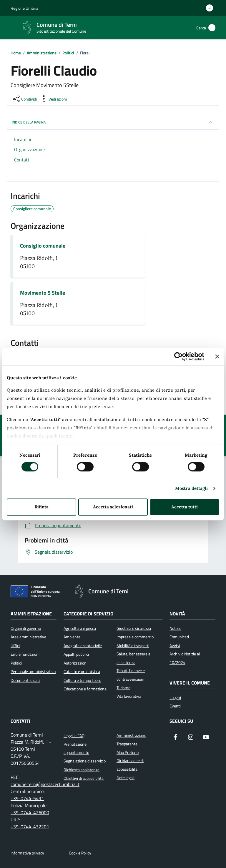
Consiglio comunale (43, 246)
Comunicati (179, 637)
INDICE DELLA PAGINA (113, 122)
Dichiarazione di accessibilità (130, 765)
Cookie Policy (80, 853)
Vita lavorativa (129, 696)
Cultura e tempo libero (82, 680)
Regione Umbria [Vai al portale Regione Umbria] (24, 8)
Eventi (175, 706)
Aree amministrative (28, 637)
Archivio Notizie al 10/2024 (185, 658)
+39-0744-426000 (30, 812)
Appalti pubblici (76, 654)
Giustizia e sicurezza (134, 628)
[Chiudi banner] (217, 356)
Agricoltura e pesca (80, 628)
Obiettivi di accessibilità (84, 778)
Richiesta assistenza (82, 770)
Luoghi (175, 697)
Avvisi (175, 646)
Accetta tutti (185, 507)
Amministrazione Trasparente (131, 740)
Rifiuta (41, 507)
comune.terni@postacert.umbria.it (45, 784)
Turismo (123, 688)
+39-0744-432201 (30, 827)
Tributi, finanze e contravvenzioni (131, 675)
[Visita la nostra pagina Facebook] (175, 738)
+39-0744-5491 (27, 798)
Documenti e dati (25, 680)
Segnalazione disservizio (85, 761)
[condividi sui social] (24, 99)
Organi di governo (26, 628)
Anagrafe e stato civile (83, 646)
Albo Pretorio (128, 752)
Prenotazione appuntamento (76, 748)
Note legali (126, 778)
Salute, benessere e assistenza (133, 658)
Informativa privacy (27, 853)
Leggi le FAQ (74, 736)
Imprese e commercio (135, 637)
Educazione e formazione (85, 689)
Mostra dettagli (192, 488)
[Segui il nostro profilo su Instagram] (191, 738)
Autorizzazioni (75, 663)
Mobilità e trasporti (133, 646)
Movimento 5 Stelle (43, 293)
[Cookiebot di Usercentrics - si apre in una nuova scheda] (178, 356)
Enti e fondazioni (25, 654)
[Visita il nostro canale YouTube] (206, 738)
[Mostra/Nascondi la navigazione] (7, 27)
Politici (16, 663)
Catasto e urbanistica (82, 672)
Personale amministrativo (33, 672)
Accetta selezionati (113, 507)
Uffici (15, 646)
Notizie (175, 628)
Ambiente (72, 637)
